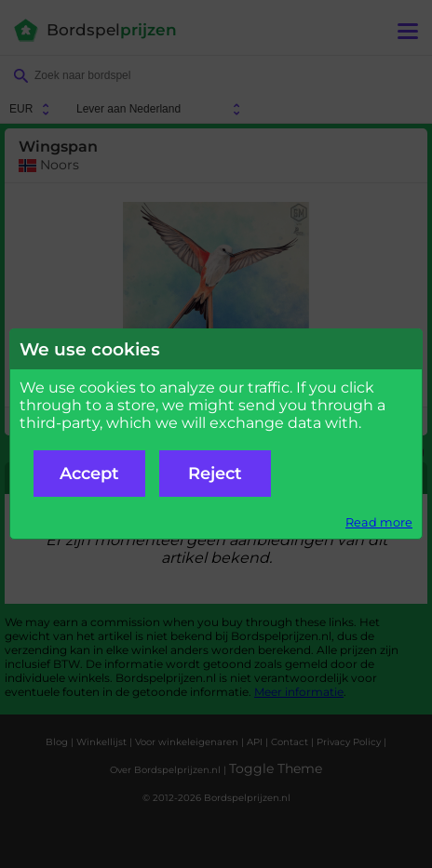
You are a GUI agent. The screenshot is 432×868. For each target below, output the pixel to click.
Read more (379, 522)
